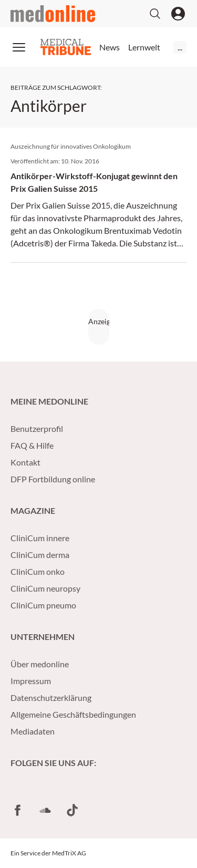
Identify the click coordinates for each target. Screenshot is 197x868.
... (180, 47)
